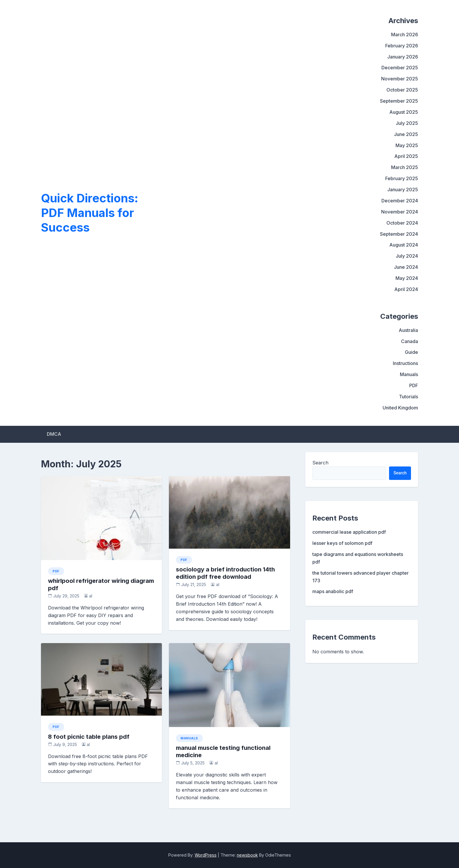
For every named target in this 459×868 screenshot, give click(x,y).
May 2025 (407, 145)
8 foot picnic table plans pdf (89, 737)
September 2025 (399, 101)
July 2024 (407, 256)
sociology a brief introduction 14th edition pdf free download (225, 573)
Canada (410, 341)
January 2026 (403, 57)
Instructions (405, 363)
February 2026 (402, 46)
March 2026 (405, 35)
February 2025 (402, 178)
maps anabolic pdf (333, 591)
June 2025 (406, 134)
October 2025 (402, 90)
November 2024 (400, 212)
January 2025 (403, 190)
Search (320, 463)
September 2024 (399, 234)
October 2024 (402, 223)
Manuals (409, 374)
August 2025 (404, 112)
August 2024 (404, 245)
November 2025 (400, 79)
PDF (414, 385)
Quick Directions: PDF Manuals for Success (90, 213)
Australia (408, 330)
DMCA (54, 434)
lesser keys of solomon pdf (342, 543)
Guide (411, 352)
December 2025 (400, 68)
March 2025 (405, 167)
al (91, 596)
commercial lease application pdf (349, 532)
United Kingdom (400, 408)
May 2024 (407, 278)
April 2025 (406, 156)
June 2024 (406, 267)
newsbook (247, 855)
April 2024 (406, 289)
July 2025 (407, 123)
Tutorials (409, 397)
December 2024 (400, 201)
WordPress (206, 855)
